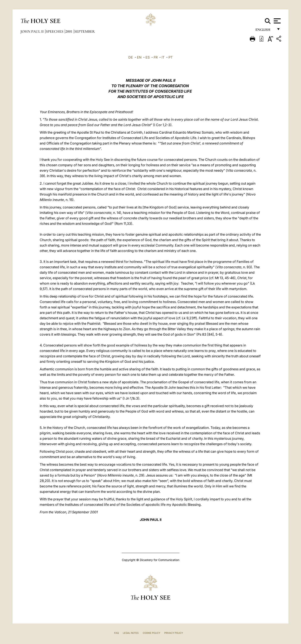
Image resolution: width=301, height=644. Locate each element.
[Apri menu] (277, 21)
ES (148, 57)
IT (163, 57)
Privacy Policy (174, 633)
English (265, 31)
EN (139, 57)
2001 (69, 31)
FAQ (116, 633)
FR (156, 57)
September (85, 31)
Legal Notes (131, 633)
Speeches (55, 31)
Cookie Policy (151, 633)
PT (171, 57)
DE (131, 57)
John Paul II (33, 31)
